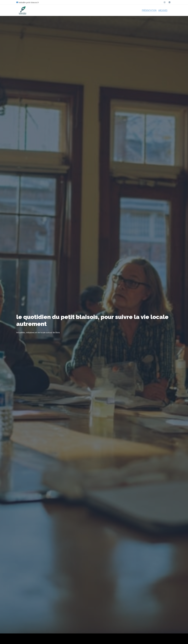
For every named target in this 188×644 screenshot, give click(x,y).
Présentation (149, 10)
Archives (163, 10)
